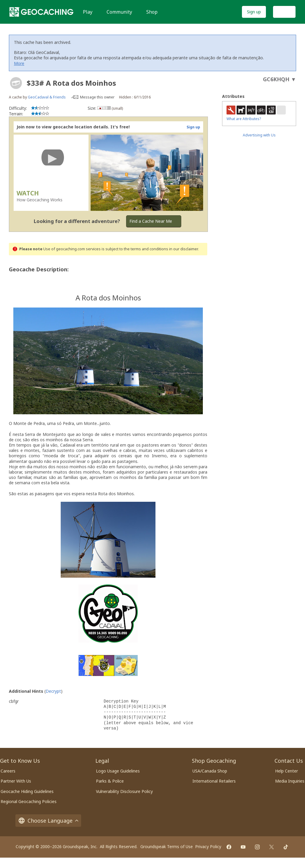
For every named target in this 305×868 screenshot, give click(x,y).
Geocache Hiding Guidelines (27, 791)
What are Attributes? (244, 119)
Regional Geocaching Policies (29, 801)
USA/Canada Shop (210, 771)
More (19, 63)
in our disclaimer (183, 249)
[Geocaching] (41, 12)
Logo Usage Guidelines (118, 771)
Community (119, 12)
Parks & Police (110, 781)
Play (88, 12)
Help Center (286, 771)
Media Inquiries (290, 781)
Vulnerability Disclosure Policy (124, 791)
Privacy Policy (208, 847)
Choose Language (48, 821)
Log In (284, 12)
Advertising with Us (259, 135)
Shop (152, 12)
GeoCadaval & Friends (47, 97)
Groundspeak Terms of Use (167, 847)
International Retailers (214, 781)
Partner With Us (16, 781)
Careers (8, 771)
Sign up (254, 12)
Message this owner (97, 97)
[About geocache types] (16, 83)
